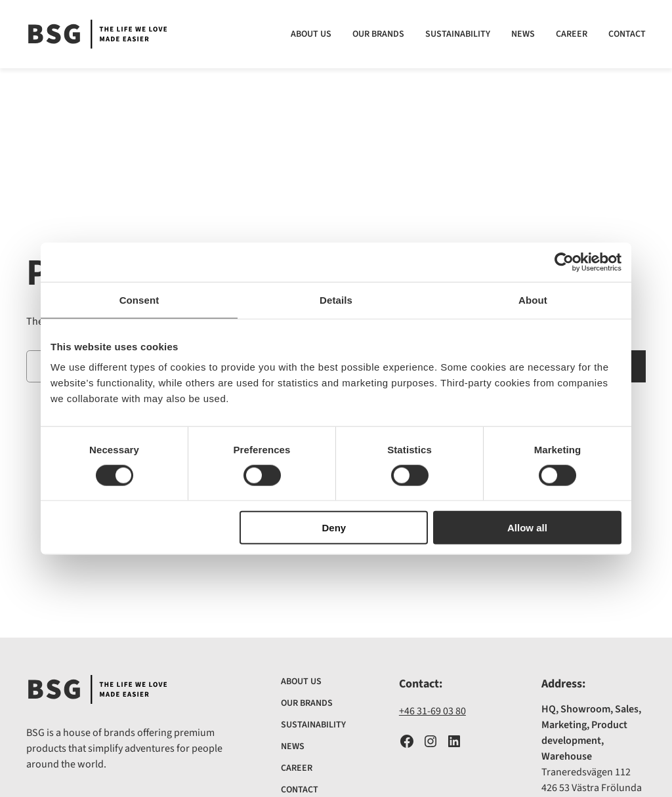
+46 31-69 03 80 (432, 711)
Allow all (527, 528)
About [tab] (533, 299)
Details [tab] (336, 299)
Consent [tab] (139, 299)
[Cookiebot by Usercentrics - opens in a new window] (564, 262)
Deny (334, 528)
